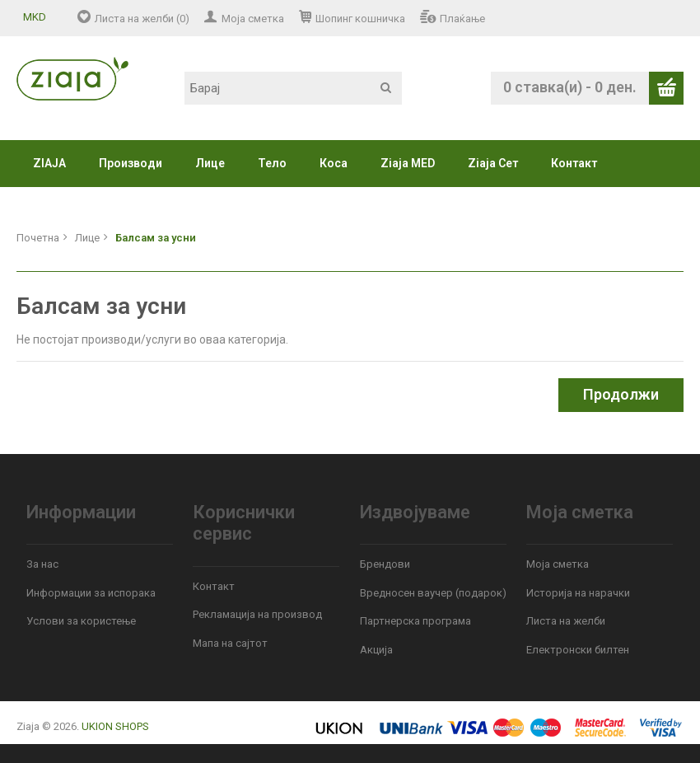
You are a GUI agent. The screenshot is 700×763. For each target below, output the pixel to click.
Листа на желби (566, 621)
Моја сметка (253, 19)
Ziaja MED (408, 163)
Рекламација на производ (257, 614)
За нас (42, 564)
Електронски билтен (578, 650)
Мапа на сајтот (230, 643)
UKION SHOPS (115, 726)
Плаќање (462, 19)
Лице (210, 163)
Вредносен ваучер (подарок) (433, 593)
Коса (334, 163)
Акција (376, 650)
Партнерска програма (415, 621)
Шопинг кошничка (360, 19)
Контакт (574, 163)
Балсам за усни (156, 238)
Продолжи (621, 394)
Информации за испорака (91, 593)
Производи (131, 163)
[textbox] (293, 88)
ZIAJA (49, 163)
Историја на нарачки (578, 593)
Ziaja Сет (493, 163)
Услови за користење (81, 621)
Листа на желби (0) (142, 19)
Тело (272, 163)
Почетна (38, 238)
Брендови (385, 564)
